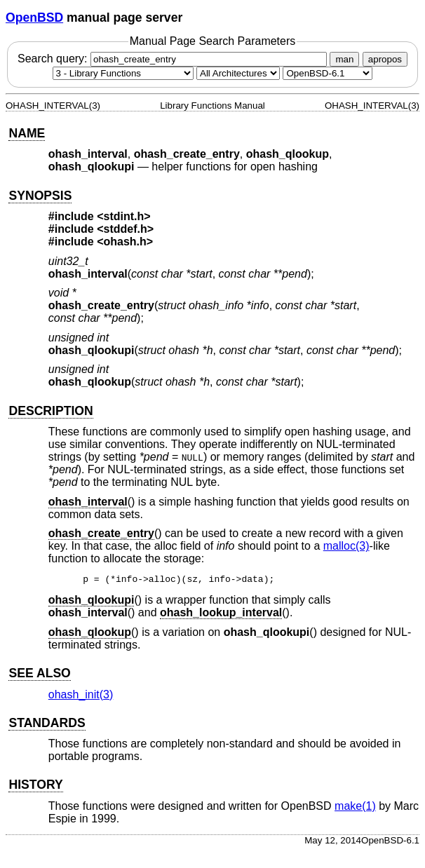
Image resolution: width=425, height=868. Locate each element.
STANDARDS (47, 725)
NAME (27, 133)
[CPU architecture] (238, 73)
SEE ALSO (39, 675)
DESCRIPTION (50, 411)
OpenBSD (34, 18)
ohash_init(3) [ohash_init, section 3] (81, 697)
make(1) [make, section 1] (355, 808)
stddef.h (126, 229)
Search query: (174, 59)
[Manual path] (328, 73)
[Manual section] (123, 73)
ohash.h (125, 242)
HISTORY (35, 787)
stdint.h (124, 216)
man (344, 59)
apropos (385, 59)
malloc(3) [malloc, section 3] (346, 546)
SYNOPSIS (40, 196)
